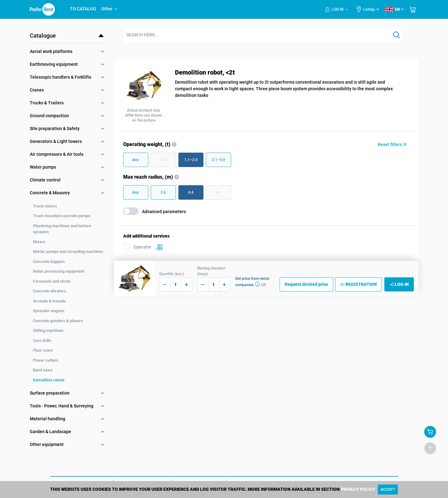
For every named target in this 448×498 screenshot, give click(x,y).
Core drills (42, 341)
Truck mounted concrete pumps (62, 216)
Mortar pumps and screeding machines (68, 252)
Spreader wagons (49, 311)
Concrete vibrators (50, 291)
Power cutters (46, 360)
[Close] (388, 490)
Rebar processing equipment (59, 271)
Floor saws (43, 350)
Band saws (43, 370)
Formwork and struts (52, 281)
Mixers (39, 242)
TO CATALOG (83, 9)
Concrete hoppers (49, 262)
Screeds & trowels (49, 301)
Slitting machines (48, 330)
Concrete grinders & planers (58, 321)
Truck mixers (45, 206)
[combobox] (257, 35)
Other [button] (110, 9)
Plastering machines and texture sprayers (62, 229)
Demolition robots (49, 380)
